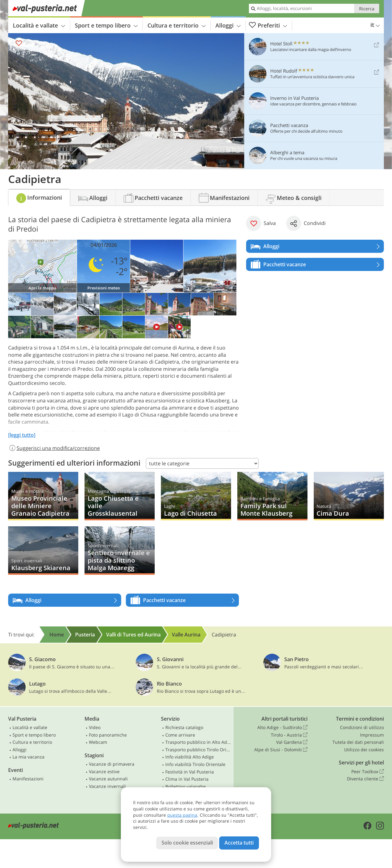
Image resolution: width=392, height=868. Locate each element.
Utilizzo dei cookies (364, 750)
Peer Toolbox (368, 772)
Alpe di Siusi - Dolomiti (281, 750)
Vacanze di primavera (112, 764)
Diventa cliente (365, 779)
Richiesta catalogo (184, 727)
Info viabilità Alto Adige (190, 757)
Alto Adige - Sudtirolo (282, 728)
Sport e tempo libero (106, 25)
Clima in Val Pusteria (187, 779)
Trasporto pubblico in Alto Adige (198, 742)
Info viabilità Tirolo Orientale (195, 764)
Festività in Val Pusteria (190, 772)
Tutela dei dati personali (358, 742)
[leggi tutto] (22, 435)
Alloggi (228, 25)
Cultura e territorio (177, 25)
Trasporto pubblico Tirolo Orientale (198, 750)
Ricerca (367, 9)
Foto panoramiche (108, 735)
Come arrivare (180, 735)
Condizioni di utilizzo (362, 727)
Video (95, 727)
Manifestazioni (28, 779)
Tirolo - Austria (289, 735)
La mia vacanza (28, 757)
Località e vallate (39, 25)
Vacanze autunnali (108, 779)
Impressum (372, 735)
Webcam (98, 742)
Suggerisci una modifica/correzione (54, 448)
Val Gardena (292, 742)
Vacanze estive (104, 771)
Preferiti (268, 26)
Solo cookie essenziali (187, 843)
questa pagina (182, 815)
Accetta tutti (239, 843)
